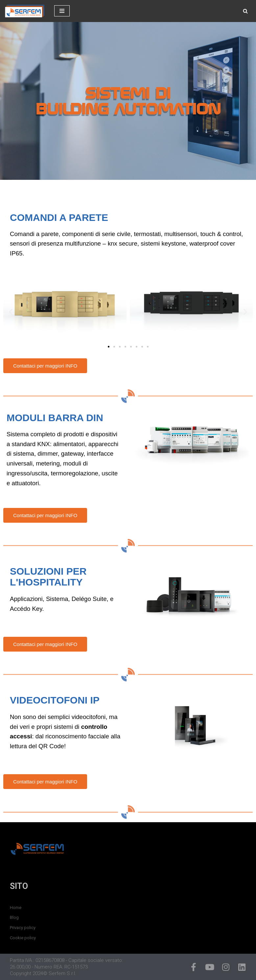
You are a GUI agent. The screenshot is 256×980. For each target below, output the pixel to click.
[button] (11, 311)
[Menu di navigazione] (62, 11)
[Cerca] (245, 11)
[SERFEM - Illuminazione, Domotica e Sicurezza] (25, 11)
